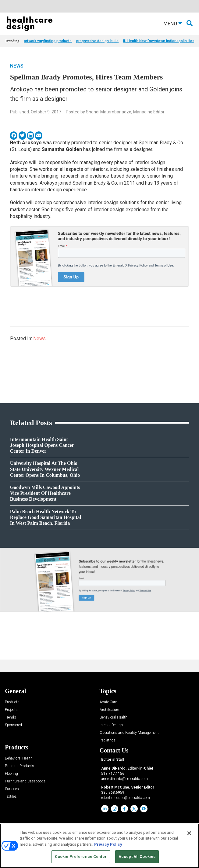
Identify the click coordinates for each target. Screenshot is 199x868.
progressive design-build (97, 41)
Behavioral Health (114, 717)
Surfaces (12, 789)
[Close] (189, 833)
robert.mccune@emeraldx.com (126, 798)
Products (12, 702)
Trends (11, 717)
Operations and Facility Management (129, 733)
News (17, 66)
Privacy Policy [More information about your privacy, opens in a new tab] (108, 844)
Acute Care (108, 702)
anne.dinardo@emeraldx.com (124, 779)
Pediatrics (108, 740)
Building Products (20, 766)
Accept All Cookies (137, 857)
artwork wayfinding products (48, 41)
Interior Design (111, 725)
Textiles (11, 797)
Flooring (11, 774)
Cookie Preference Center (81, 857)
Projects (11, 710)
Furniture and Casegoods (25, 781)
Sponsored (13, 725)
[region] (100, 846)
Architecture (109, 710)
